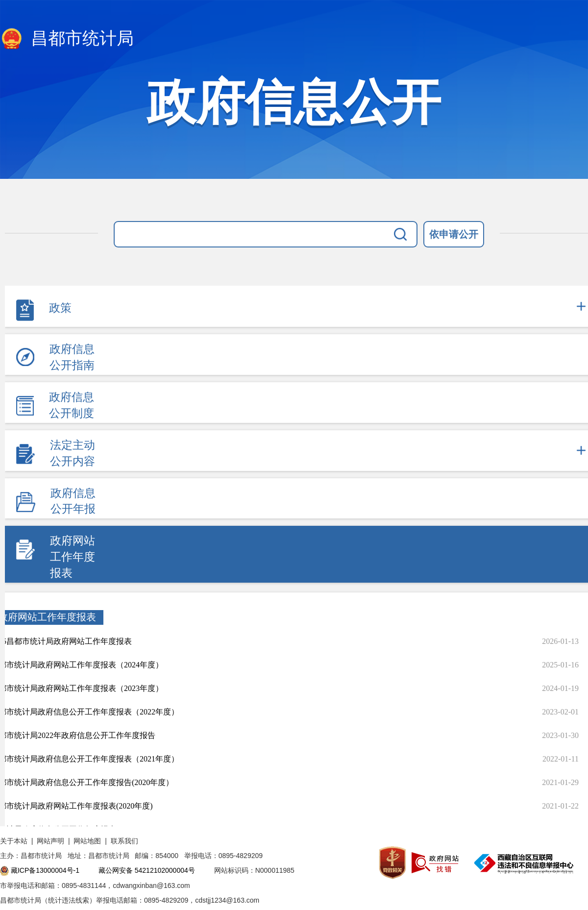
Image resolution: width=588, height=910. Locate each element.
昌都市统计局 (67, 39)
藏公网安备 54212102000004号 (147, 870)
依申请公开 (454, 234)
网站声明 (50, 841)
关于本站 (14, 841)
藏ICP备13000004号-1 (45, 870)
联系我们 (124, 841)
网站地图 (87, 841)
